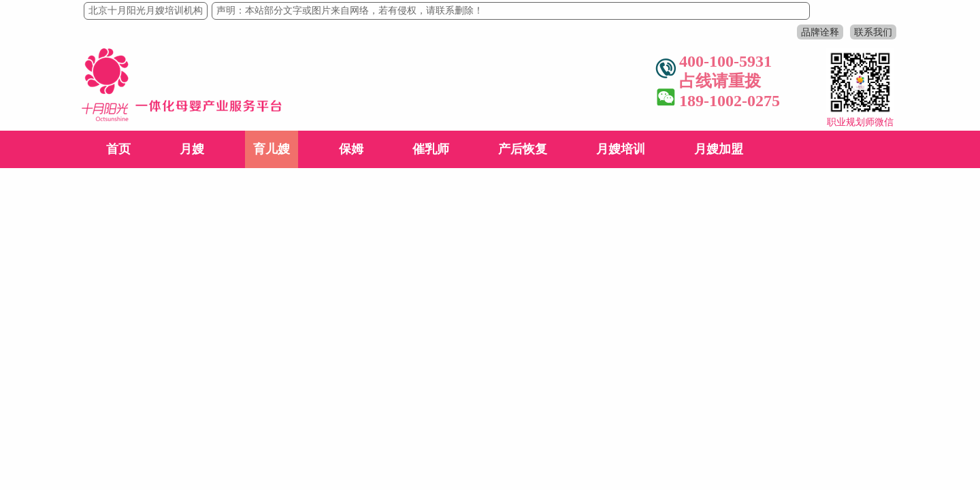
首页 (118, 149)
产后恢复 (523, 149)
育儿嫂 (272, 149)
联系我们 (873, 32)
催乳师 (431, 149)
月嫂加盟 (719, 149)
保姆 (351, 149)
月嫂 (192, 149)
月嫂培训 (621, 149)
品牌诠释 (820, 32)
